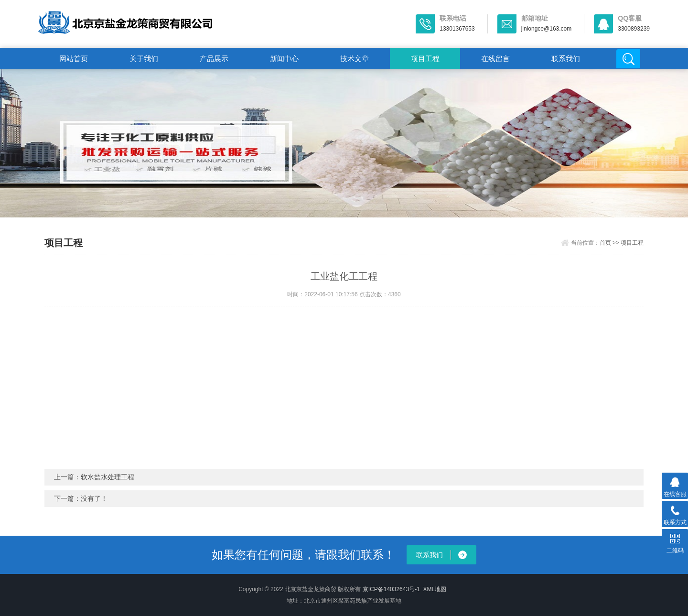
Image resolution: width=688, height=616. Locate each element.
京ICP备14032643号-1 (391, 589)
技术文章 (355, 59)
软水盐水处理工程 (107, 477)
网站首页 (74, 59)
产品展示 (214, 59)
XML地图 (435, 589)
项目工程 (425, 59)
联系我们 (566, 59)
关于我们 (144, 59)
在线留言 (495, 59)
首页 (605, 243)
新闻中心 (284, 59)
